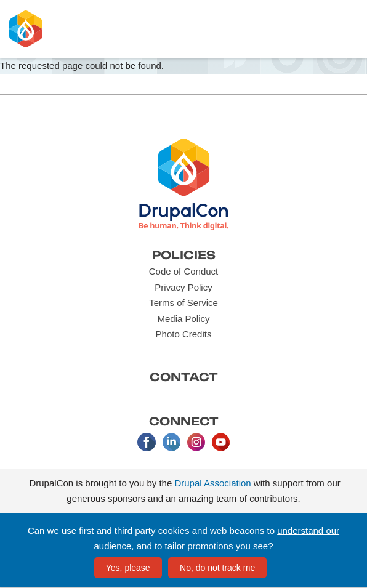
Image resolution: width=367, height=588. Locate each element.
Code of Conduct (184, 271)
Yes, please (128, 568)
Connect (184, 421)
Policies (184, 255)
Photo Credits (184, 334)
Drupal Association (212, 483)
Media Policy (183, 319)
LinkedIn (171, 442)
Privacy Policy (183, 287)
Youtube (220, 442)
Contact (184, 377)
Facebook (147, 442)
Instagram (196, 442)
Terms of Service (183, 303)
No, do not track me (217, 568)
